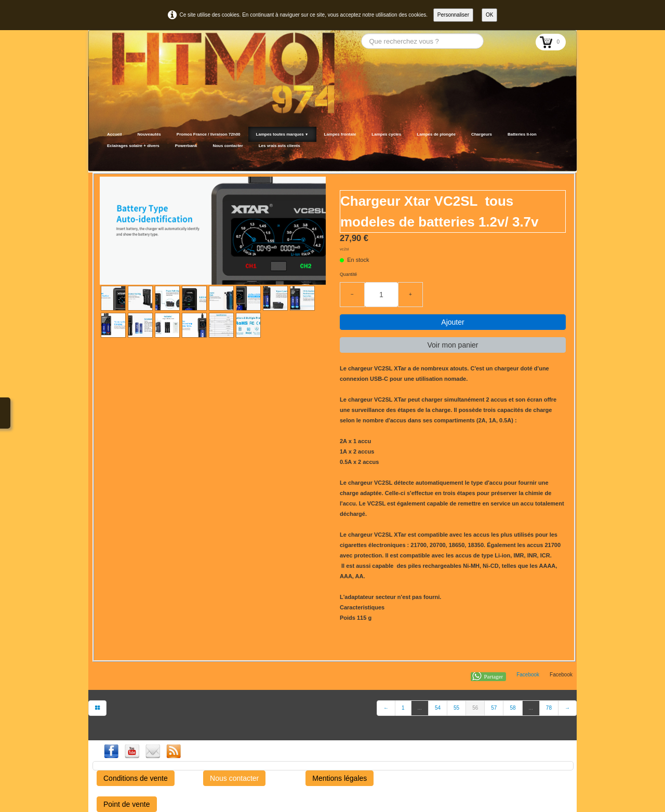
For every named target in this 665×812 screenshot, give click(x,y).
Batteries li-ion (522, 134)
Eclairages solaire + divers (133, 146)
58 (513, 708)
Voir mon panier (453, 345)
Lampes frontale (340, 134)
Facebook (528, 675)
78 (549, 708)
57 (494, 708)
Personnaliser (453, 15)
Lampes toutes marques (282, 134)
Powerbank (186, 146)
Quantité (348, 274)
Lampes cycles (386, 134)
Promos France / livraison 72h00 (209, 134)
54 (438, 708)
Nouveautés (149, 134)
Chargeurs (482, 134)
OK (489, 15)
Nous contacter (228, 146)
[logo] (103, 158)
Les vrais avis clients (280, 146)
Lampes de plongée (436, 134)
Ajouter (453, 322)
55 (456, 708)
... (420, 708)
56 (475, 708)
